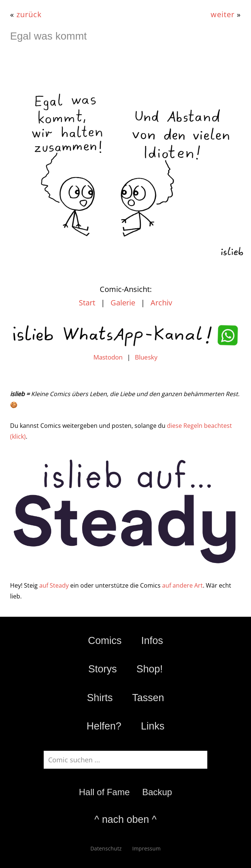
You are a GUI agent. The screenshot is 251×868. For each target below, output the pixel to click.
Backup (157, 792)
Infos (152, 641)
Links (153, 726)
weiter (223, 14)
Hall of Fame (104, 792)
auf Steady (54, 585)
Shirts (100, 698)
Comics (105, 641)
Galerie (123, 303)
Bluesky (146, 357)
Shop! (150, 669)
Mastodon (108, 357)
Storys (103, 669)
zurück (29, 14)
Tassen (148, 698)
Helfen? (104, 726)
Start (87, 303)
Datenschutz (106, 848)
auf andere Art (182, 585)
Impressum (146, 848)
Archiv (161, 303)
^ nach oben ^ (125, 819)
